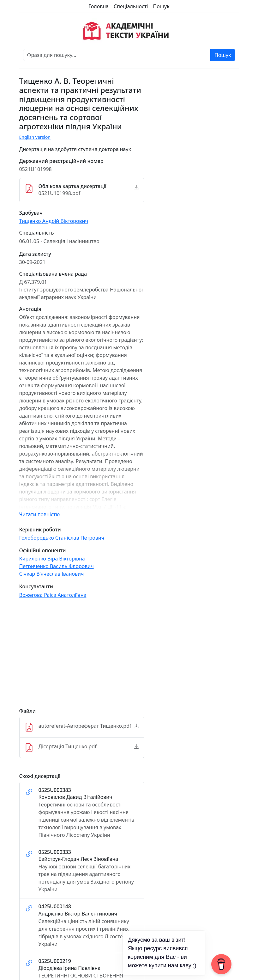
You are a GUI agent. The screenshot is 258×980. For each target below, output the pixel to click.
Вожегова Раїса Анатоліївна (53, 595)
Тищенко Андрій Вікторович (54, 221)
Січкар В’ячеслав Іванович (52, 574)
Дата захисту (35, 254)
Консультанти (36, 587)
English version (35, 137)
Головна (99, 6)
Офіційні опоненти (43, 551)
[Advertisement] (82, 656)
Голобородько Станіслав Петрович (62, 538)
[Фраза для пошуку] (117, 55)
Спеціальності (131, 6)
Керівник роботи (40, 530)
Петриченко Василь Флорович (57, 566)
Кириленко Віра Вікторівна (52, 559)
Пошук (161, 6)
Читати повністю (40, 514)
